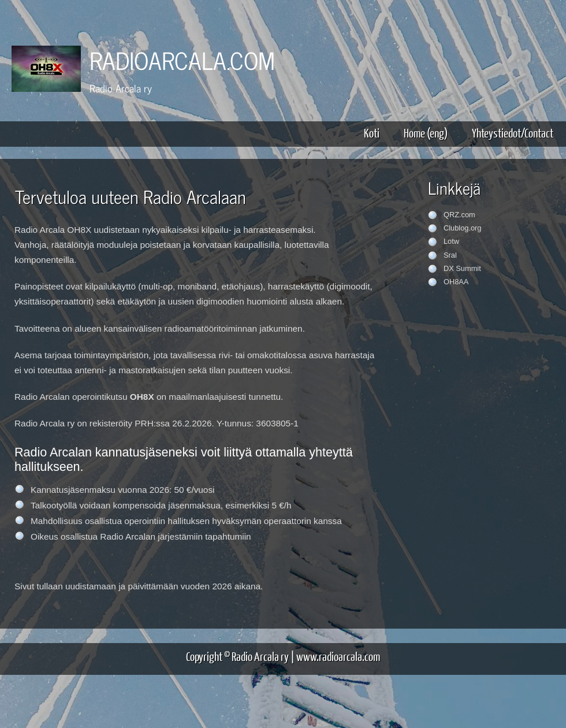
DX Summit (462, 268)
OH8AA (456, 282)
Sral (450, 255)
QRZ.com (459, 215)
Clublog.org (462, 228)
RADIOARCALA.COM (182, 60)
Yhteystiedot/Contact (513, 133)
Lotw (451, 241)
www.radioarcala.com (338, 656)
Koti (372, 133)
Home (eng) (426, 133)
